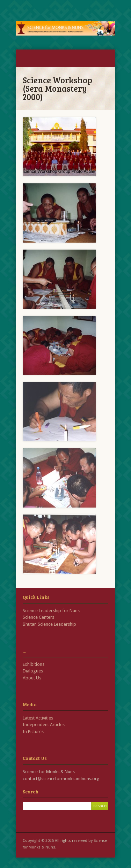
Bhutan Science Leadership (49, 624)
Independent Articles (44, 725)
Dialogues (33, 671)
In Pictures (33, 732)
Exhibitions (34, 664)
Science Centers (38, 617)
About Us (32, 678)
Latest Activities (38, 718)
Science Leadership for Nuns (51, 611)
